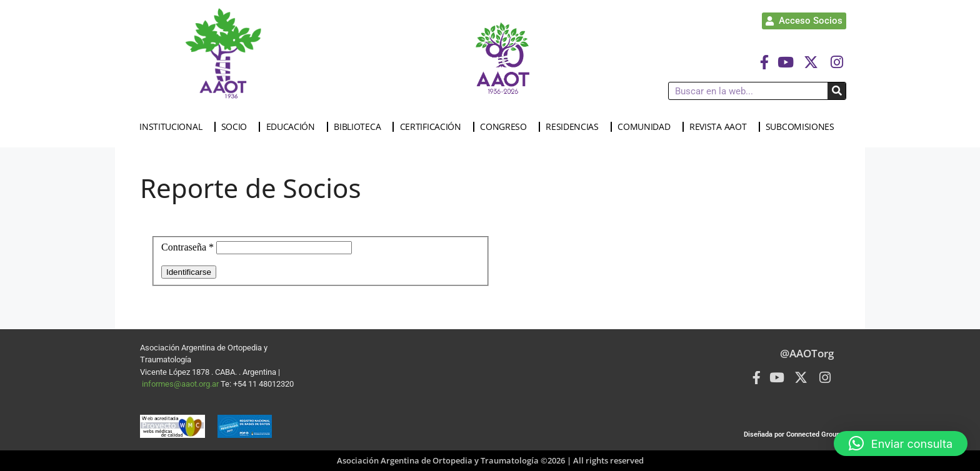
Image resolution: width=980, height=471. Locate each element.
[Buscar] (837, 91)
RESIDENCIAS (575, 127)
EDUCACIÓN (294, 127)
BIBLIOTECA (360, 127)
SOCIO (237, 127)
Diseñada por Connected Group (792, 434)
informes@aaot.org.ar (181, 384)
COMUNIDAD (647, 127)
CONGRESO (507, 127)
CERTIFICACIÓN (434, 127)
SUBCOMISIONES (803, 127)
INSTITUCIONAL (174, 127)
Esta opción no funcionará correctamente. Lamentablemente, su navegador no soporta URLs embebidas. (490, 262)
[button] (901, 444)
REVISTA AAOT (721, 127)
